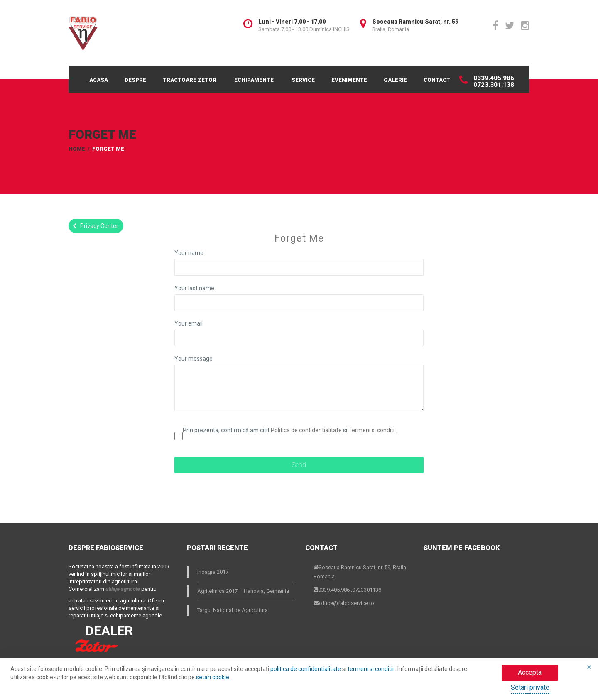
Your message (194, 359)
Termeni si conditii (372, 430)
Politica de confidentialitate (306, 430)
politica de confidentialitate (306, 669)
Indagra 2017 (213, 572)
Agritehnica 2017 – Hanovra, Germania (243, 591)
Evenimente (349, 80)
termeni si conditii (371, 669)
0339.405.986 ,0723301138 (350, 590)
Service (303, 80)
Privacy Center (94, 226)
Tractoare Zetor (190, 80)
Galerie (395, 80)
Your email (189, 323)
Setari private (530, 687)
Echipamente (254, 80)
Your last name (194, 288)
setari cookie (213, 677)
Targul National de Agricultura (233, 610)
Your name (189, 253)
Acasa (99, 80)
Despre (135, 80)
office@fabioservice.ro (347, 603)
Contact (437, 80)
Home (77, 149)
